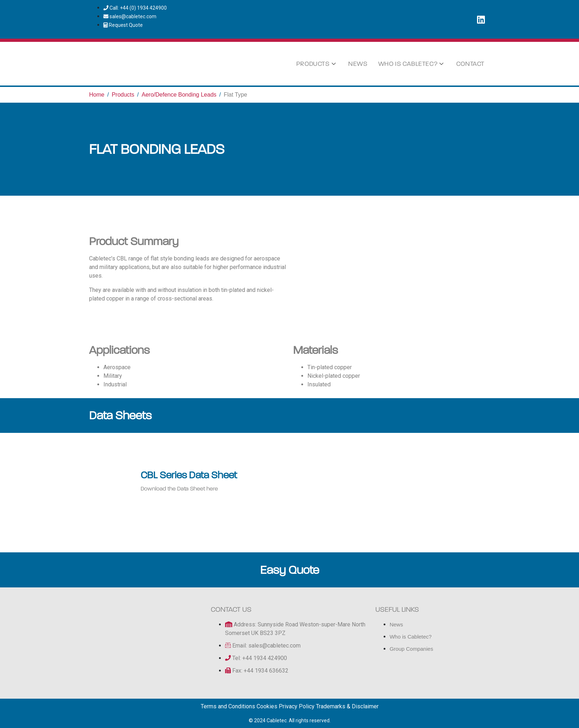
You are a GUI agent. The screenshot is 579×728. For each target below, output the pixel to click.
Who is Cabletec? (412, 64)
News (358, 64)
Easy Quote (290, 570)
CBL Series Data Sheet (189, 475)
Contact (470, 64)
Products (317, 64)
